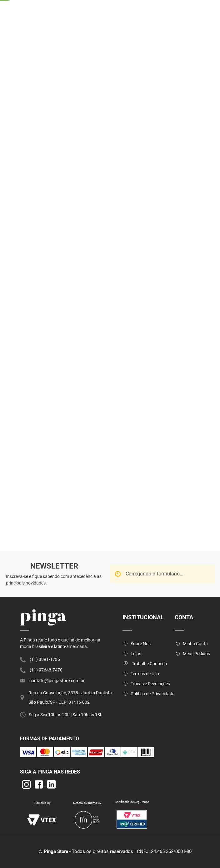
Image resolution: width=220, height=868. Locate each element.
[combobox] (150, 27)
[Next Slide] (171, 4)
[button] (131, 271)
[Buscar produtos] (176, 27)
